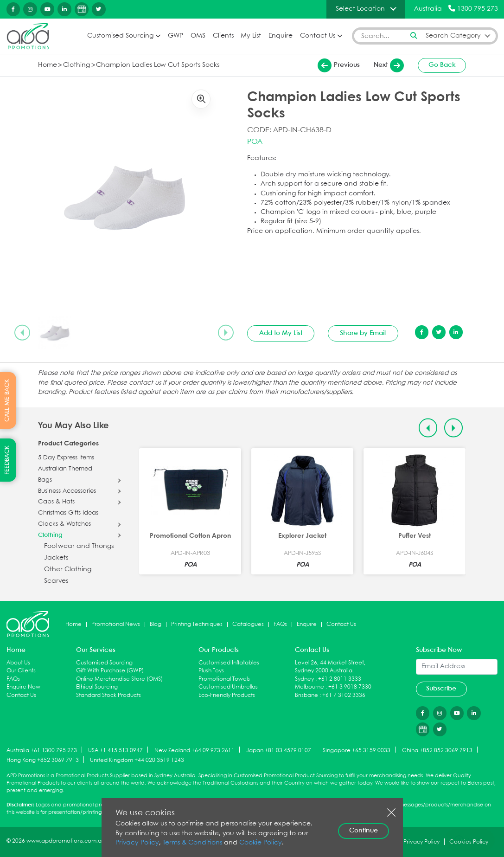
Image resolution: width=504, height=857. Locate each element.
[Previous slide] (22, 333)
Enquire (281, 36)
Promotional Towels (224, 679)
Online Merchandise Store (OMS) (119, 679)
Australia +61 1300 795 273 (42, 750)
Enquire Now (23, 687)
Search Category (453, 36)
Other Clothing (68, 570)
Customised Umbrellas (228, 687)
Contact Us (318, 36)
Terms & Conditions (192, 843)
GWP (175, 36)
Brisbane (306, 695)
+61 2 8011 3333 (340, 679)
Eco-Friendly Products (227, 695)
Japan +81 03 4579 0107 (279, 750)
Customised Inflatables (229, 663)
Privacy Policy (137, 843)
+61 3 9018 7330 (350, 687)
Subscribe (441, 689)
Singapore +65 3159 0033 (357, 750)
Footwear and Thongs (79, 546)
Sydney (304, 679)
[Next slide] (226, 333)
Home (48, 65)
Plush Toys (211, 671)
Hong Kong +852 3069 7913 (43, 760)
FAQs (280, 624)
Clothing (77, 65)
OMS (198, 36)
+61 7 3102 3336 (344, 695)
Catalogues (248, 624)
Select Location (360, 9)
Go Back (442, 65)
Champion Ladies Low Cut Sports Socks (158, 65)
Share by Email (363, 333)
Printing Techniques (197, 624)
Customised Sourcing (120, 36)
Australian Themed (65, 469)
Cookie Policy (261, 843)
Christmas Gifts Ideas (68, 513)
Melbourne (309, 687)
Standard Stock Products (108, 695)
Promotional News (116, 624)
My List (251, 36)
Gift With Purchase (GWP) (110, 671)
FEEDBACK (7, 460)
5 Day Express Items (66, 458)
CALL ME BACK (7, 400)
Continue (364, 831)
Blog (156, 624)
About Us (18, 663)
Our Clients (21, 671)
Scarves (56, 581)
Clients (223, 36)
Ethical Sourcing (97, 687)
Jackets (56, 558)
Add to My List (281, 333)
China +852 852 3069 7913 (437, 750)
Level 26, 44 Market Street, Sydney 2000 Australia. (330, 667)
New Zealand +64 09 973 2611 (195, 750)
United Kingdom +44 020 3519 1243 (137, 760)
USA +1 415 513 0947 (115, 750)
